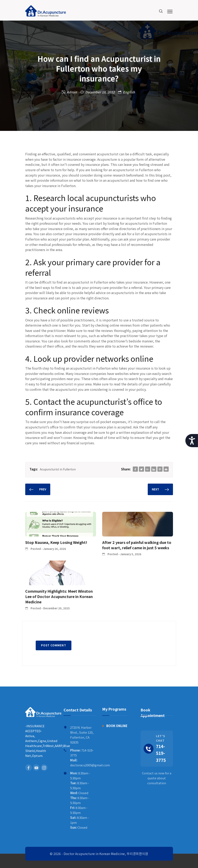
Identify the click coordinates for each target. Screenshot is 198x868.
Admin (72, 92)
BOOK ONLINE (117, 726)
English (129, 92)
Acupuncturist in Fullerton (58, 469)
